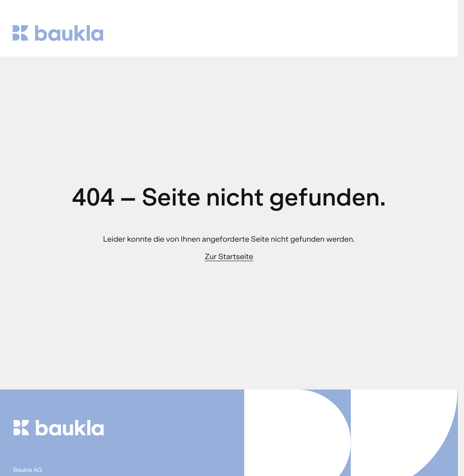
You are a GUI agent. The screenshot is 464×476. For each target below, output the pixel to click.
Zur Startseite (229, 256)
